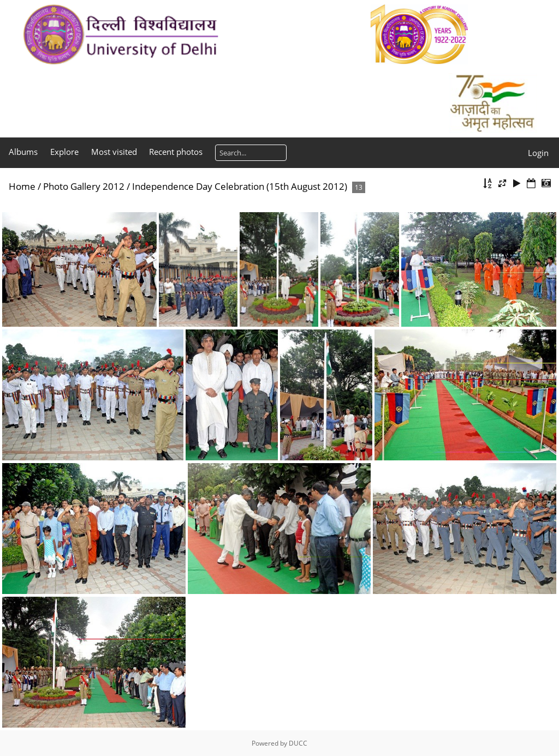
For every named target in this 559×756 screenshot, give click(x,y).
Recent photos (176, 152)
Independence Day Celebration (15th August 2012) (240, 186)
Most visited (114, 152)
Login (538, 153)
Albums (23, 152)
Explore (64, 152)
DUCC (298, 743)
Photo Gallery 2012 (84, 186)
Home (22, 186)
